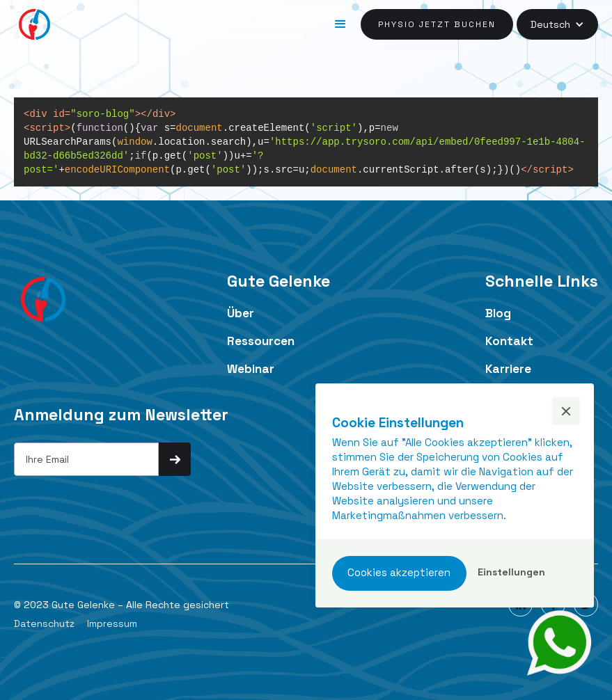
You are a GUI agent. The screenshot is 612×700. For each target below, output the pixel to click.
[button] (340, 24)
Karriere (508, 369)
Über (241, 313)
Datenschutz (44, 623)
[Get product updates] (86, 459)
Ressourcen (261, 341)
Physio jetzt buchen (437, 24)
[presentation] (120, 503)
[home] (34, 25)
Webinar (251, 369)
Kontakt (509, 341)
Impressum (112, 623)
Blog (498, 313)
